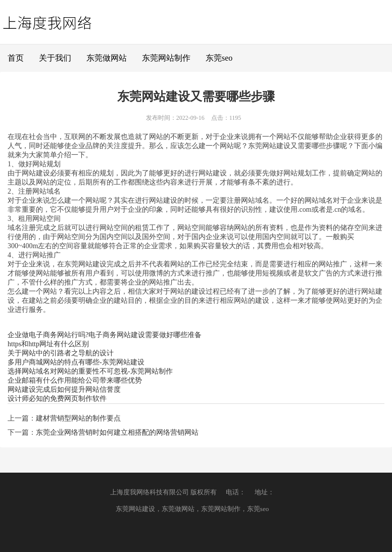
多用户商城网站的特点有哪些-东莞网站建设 (76, 362)
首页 (16, 58)
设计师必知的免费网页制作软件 (57, 399)
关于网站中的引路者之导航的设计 (61, 353)
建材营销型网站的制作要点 (78, 418)
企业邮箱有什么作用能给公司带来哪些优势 (75, 380)
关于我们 (55, 58)
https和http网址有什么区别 (48, 344)
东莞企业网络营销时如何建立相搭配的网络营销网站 (117, 432)
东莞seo (219, 58)
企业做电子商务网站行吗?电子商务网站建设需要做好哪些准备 (105, 335)
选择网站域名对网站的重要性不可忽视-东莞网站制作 (90, 371)
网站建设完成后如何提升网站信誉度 (64, 389)
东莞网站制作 (166, 58)
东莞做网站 (107, 58)
